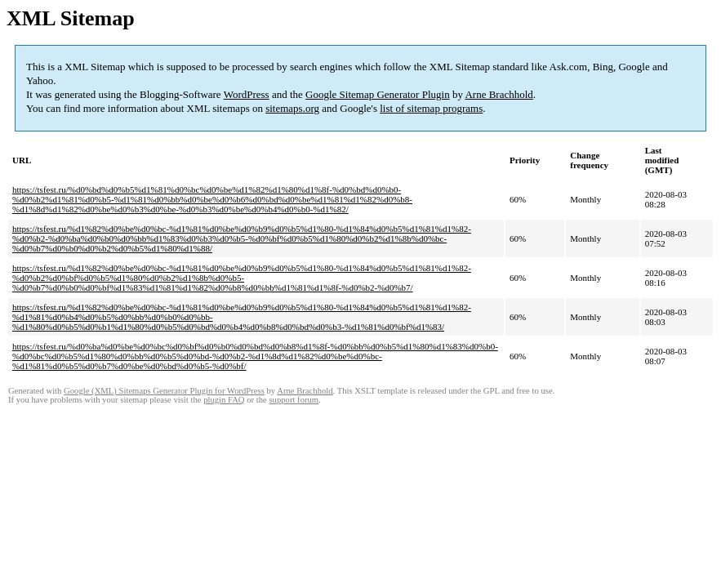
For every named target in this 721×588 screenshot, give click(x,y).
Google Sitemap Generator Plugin (378, 94)
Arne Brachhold (498, 94)
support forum (294, 400)
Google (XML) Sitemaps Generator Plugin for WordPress (164, 391)
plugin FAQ (224, 400)
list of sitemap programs (431, 108)
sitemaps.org (292, 108)
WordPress (247, 94)
